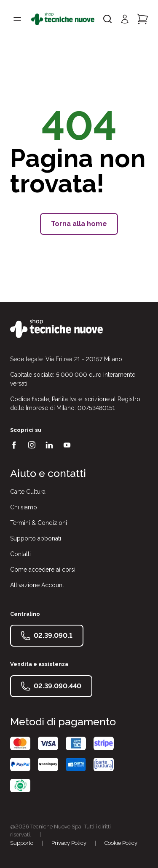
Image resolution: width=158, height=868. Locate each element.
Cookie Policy (121, 843)
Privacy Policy (69, 843)
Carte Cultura (28, 492)
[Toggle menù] (17, 19)
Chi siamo (24, 507)
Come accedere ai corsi (43, 570)
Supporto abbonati (36, 538)
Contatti (20, 554)
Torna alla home (79, 224)
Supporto (22, 843)
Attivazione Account (37, 585)
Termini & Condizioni (39, 523)
